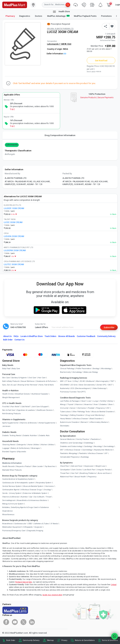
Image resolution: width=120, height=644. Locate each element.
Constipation (65, 470)
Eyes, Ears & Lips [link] (9, 385)
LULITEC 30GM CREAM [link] (14, 264)
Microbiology (106, 369)
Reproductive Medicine (103, 450)
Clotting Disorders (77, 415)
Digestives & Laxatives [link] (26, 410)
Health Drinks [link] (8, 394)
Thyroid (70, 404)
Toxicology (64, 415)
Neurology (98, 446)
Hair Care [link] (42, 378)
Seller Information (56, 54)
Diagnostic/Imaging (35, 531)
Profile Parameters (84, 369)
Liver (89, 401)
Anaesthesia (7, 524)
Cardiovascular (20, 524)
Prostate (91, 408)
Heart (83, 401)
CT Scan (68, 381)
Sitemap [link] (50, 640)
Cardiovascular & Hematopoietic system (18, 483)
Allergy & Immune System (13, 504)
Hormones (49, 486)
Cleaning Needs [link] (9, 445)
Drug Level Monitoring (95, 415)
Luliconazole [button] (12, 145)
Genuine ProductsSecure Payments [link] (97, 98)
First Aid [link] (6, 407)
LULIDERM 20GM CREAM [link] (15, 250)
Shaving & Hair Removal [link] (27, 385)
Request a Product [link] (24, 466)
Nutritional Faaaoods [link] (40, 394)
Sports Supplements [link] (10, 423)
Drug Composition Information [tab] (60, 135)
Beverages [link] (36, 448)
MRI (62, 381)
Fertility (103, 401)
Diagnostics (25, 16)
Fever (96, 404)
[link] (15, 5)
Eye (31, 497)
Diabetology (89, 443)
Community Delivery (106, 336)
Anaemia (88, 404)
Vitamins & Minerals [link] (28, 423)
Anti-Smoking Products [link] (11, 414)
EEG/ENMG (65, 385)
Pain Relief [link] (15, 407)
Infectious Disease (80, 419)
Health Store (61, 12)
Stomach (84, 422)
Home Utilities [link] (33, 445)
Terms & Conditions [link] (110, 640)
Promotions (106, 16)
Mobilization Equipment (12, 527)
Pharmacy (10, 16)
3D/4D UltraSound (87, 381)
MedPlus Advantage (58, 16)
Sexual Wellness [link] (28, 381)
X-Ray (76, 381)
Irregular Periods (104, 470)
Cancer (73, 408)
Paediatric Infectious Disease (91, 453)
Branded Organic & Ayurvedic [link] (14, 452)
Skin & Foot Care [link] (9, 410)
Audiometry (65, 388)
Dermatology (109, 446)
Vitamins (79, 404)
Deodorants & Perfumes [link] (46, 381)
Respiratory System (44, 483)
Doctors (39, 16)
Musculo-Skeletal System (33, 486)
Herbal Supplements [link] (47, 423)
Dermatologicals (9, 500)
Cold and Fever (77, 466)
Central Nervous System (12, 486)
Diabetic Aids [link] (44, 436)
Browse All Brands (67, 336)
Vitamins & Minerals (11, 497)
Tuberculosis (65, 412)
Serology (96, 369)
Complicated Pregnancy (70, 457)
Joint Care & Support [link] (40, 407)
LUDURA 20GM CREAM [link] (14, 236)
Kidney (110, 401)
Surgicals (38, 527)
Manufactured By (12, 174)
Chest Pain (65, 466)
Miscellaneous (8, 515)
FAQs (16, 336)
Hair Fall (75, 473)
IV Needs (54, 524)
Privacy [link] (64, 640)
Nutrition (24, 497)
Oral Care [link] (32, 378)
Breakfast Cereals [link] (23, 394)
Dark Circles (77, 470)
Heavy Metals (66, 419)
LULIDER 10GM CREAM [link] (14, 208)
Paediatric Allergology (69, 453)
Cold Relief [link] (26, 407)
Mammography (102, 381)
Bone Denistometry (87, 385)
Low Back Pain (89, 470)
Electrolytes (65, 426)
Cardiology (88, 446)
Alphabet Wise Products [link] (12, 470)
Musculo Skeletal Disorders (103, 412)
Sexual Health (80, 477)
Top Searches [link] (50, 466)
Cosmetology (87, 450)
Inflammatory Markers (99, 422)
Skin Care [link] (6, 378)
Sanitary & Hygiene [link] (19, 378)
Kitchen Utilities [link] (48, 445)
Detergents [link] (21, 445)
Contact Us (20, 340)
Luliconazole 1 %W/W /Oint (59, 44)
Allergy (63, 404)
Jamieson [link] (6, 426)
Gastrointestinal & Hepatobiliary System (18, 479)
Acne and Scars (104, 473)
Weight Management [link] (11, 398)
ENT (62, 450)
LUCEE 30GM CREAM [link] (13, 222)
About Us (7, 336)
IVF (106, 453)
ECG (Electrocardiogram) (81, 388)
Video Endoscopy (99, 388)
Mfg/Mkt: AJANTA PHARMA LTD (60, 29)
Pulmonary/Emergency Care (14, 531)
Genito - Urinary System (12, 493)
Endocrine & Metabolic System (35, 493)
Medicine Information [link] (12, 463)
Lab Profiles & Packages (70, 401)
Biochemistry (65, 372)
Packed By (67, 174)
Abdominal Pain (67, 477)
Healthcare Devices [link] (45, 410)
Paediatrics (95, 439)
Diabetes (103, 404)
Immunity (64, 408)
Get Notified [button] (101, 60)
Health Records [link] (8, 466)
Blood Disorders (96, 419)
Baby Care (16, 369)
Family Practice (83, 439)
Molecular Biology (91, 372)
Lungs (96, 401)
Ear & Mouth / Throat (43, 497)
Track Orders (51, 336)
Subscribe (109, 327)
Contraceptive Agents (11, 490)
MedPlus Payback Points (85, 16)
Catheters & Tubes (41, 524)
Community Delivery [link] (31, 640)
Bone (111, 404)
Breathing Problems (88, 473)
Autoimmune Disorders (70, 422)
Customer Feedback (86, 336)
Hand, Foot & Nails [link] (46, 385)
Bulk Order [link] (11, 640)
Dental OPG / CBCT (104, 385)
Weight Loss (100, 466)
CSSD (30, 524)
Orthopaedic (28, 527)
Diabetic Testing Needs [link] (12, 436)
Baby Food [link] (6, 369)
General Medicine (67, 439)
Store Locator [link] (38, 466)
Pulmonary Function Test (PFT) (73, 392)
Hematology (77, 372)
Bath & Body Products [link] (11, 381)
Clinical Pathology (67, 369)
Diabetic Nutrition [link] (30, 436)
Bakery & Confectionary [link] (20, 448)
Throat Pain (65, 473)
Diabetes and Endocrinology (71, 446)
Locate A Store (32, 336)
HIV (108, 408)
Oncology (47, 490)
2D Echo (74, 385)
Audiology (85, 457)
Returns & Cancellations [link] (85, 640)
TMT (112, 381)
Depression (89, 466)
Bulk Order (8, 340)
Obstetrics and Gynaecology (71, 443)
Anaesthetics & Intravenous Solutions (32, 500)
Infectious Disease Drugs (31, 490)
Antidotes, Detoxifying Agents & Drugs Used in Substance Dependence (26, 509)
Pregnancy (100, 408)
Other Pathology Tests (81, 412)
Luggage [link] (6, 448)
